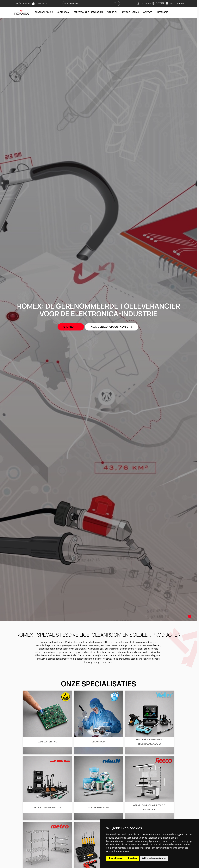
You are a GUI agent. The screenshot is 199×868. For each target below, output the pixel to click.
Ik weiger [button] (132, 858)
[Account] (144, 3)
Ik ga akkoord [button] (115, 858)
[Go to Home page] (22, 12)
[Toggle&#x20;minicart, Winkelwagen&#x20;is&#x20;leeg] (175, 3)
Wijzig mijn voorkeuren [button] (154, 858)
